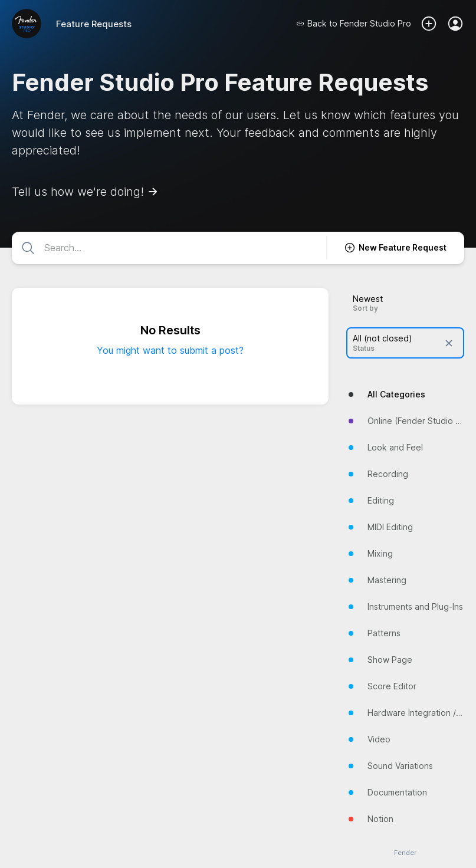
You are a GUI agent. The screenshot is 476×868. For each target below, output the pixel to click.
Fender (405, 853)
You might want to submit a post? (170, 350)
